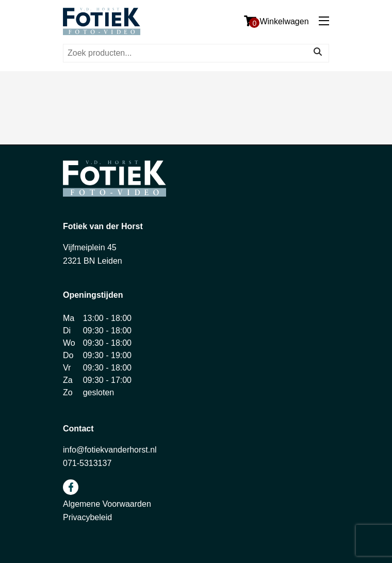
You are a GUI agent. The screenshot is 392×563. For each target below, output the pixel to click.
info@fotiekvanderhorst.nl (110, 450)
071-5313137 (87, 463)
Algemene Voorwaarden (107, 504)
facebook (71, 487)
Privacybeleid (87, 517)
